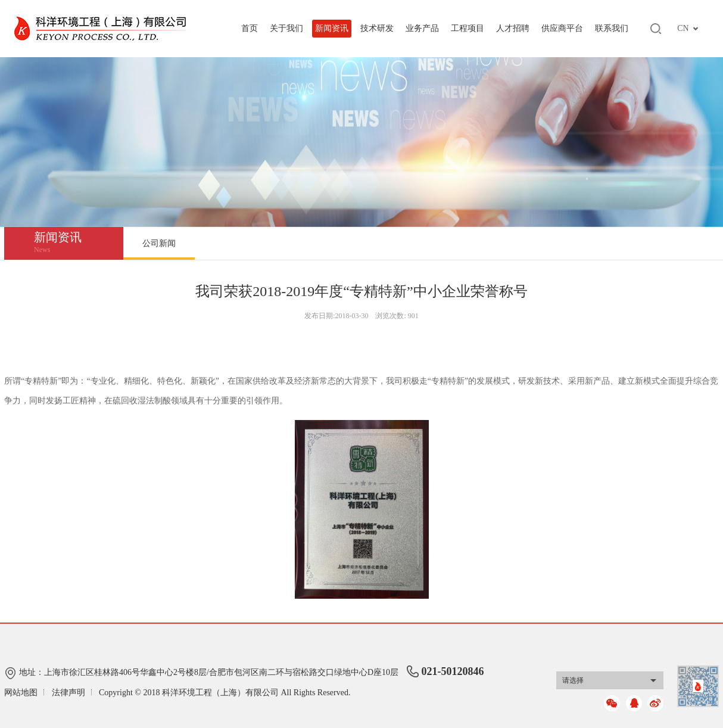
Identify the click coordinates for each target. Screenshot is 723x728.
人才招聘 (513, 28)
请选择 (573, 680)
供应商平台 (562, 28)
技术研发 (377, 28)
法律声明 (68, 693)
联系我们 (612, 28)
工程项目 (468, 28)
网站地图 (21, 693)
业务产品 (422, 28)
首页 (250, 28)
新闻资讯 (332, 28)
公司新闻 (159, 243)
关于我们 (286, 28)
